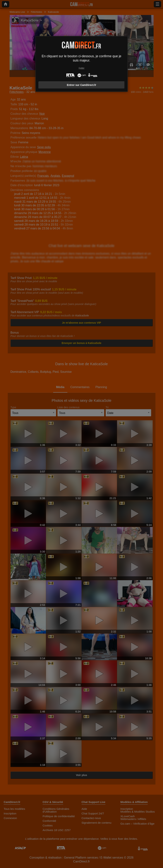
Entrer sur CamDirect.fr (81, 85)
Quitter (81, 68)
